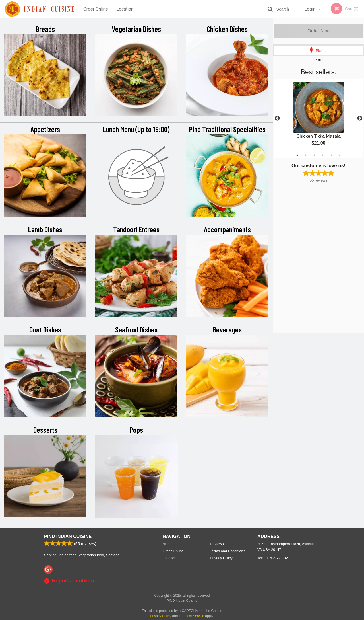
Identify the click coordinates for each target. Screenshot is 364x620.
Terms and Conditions (227, 551)
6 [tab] (340, 155)
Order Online (96, 9)
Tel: (275, 558)
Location (125, 9)
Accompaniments (227, 229)
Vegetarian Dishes (136, 29)
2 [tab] (306, 155)
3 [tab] (314, 155)
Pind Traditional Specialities (227, 129)
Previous (277, 118)
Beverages (227, 329)
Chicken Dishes (227, 29)
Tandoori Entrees (136, 229)
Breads (45, 29)
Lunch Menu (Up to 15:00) (136, 129)
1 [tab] (297, 155)
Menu (167, 544)
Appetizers (45, 129)
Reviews (217, 544)
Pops (136, 430)
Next (360, 118)
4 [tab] (323, 155)
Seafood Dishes (136, 329)
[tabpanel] (318, 118)
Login (310, 9)
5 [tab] (331, 155)
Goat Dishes (45, 329)
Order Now (318, 31)
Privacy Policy (221, 558)
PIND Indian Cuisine (68, 536)
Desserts (45, 430)
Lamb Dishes (45, 229)
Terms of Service (192, 616)
